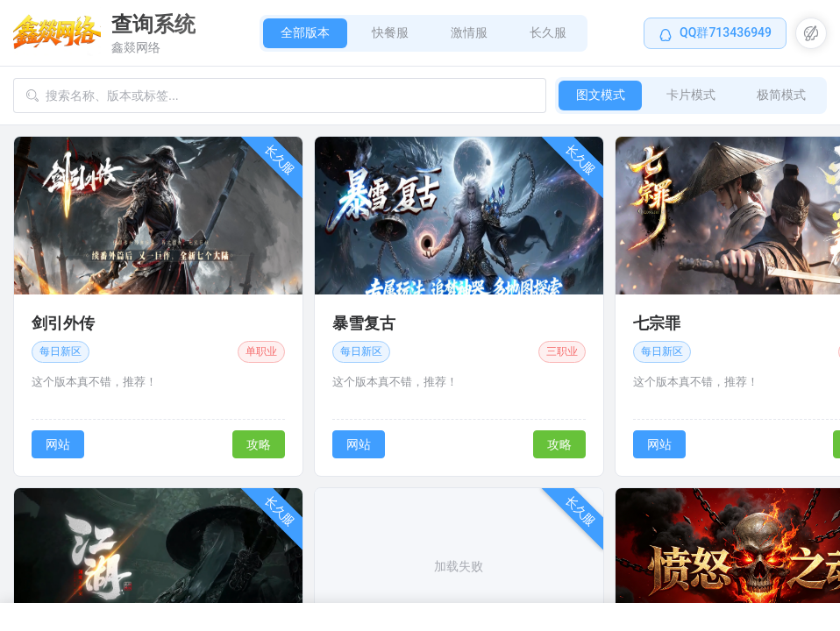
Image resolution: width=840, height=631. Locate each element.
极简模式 (781, 95)
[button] (811, 33)
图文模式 (599, 95)
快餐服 (390, 32)
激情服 (469, 32)
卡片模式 (690, 95)
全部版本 (305, 32)
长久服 (548, 32)
